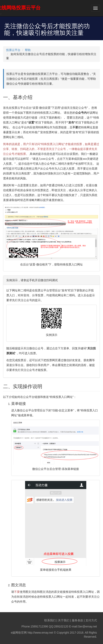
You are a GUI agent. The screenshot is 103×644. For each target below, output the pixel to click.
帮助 (28, 50)
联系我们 (50, 620)
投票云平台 (13, 50)
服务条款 (78, 620)
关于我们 (64, 620)
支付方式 (91, 620)
